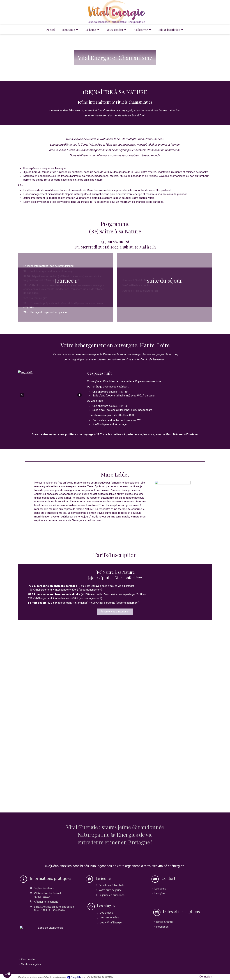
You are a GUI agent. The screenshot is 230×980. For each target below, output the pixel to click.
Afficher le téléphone (46, 902)
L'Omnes (109, 977)
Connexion (206, 977)
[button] (8, 974)
